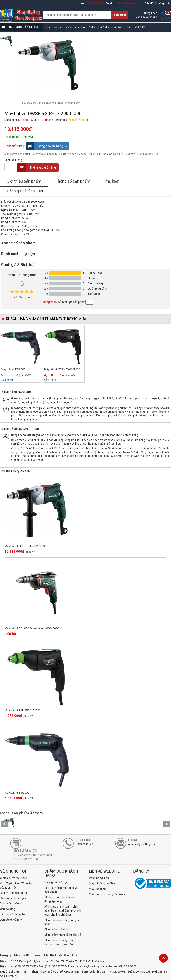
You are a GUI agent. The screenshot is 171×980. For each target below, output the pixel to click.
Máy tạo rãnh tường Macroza (107, 894)
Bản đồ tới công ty (157, 3)
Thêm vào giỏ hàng (37, 167)
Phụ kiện (112, 181)
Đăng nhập (151, 13)
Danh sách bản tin (11, 903)
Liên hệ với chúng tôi (13, 914)
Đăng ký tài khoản (146, 17)
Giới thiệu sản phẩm (24, 181)
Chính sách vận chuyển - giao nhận (62, 922)
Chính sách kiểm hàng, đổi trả (63, 935)
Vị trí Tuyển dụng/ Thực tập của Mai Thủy (17, 885)
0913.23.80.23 (94, 3)
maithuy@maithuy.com (128, 3)
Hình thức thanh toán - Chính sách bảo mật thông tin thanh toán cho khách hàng (63, 911)
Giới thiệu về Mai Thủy (13, 878)
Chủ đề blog (8, 909)
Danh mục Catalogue (13, 898)
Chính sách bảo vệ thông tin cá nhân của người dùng (62, 942)
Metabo (23, 120)
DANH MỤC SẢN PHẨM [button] (22, 27)
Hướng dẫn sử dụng (57, 882)
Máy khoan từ (97, 889)
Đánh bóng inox (99, 878)
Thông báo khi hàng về (47, 146)
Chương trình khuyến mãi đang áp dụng (60, 899)
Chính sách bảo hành (57, 929)
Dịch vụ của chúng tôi (13, 893)
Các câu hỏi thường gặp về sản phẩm (61, 890)
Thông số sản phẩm (73, 181)
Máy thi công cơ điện (102, 883)
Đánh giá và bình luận (25, 191)
